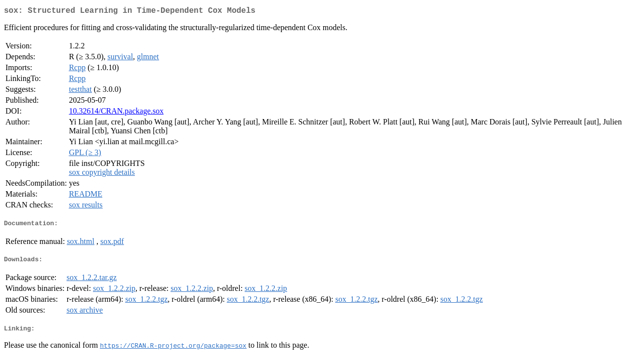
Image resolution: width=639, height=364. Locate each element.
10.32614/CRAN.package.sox (116, 113)
